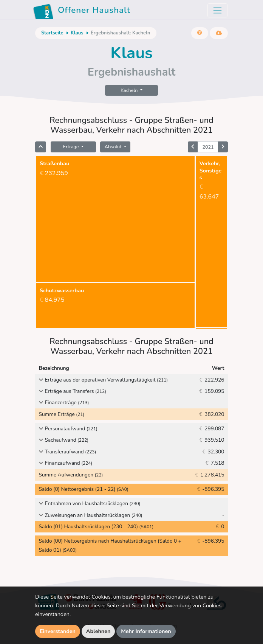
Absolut (114, 147)
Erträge (72, 147)
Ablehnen (98, 631)
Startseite (52, 33)
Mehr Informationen (146, 631)
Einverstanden (58, 631)
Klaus (77, 33)
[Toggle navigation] (217, 10)
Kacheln (130, 90)
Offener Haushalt (82, 11)
